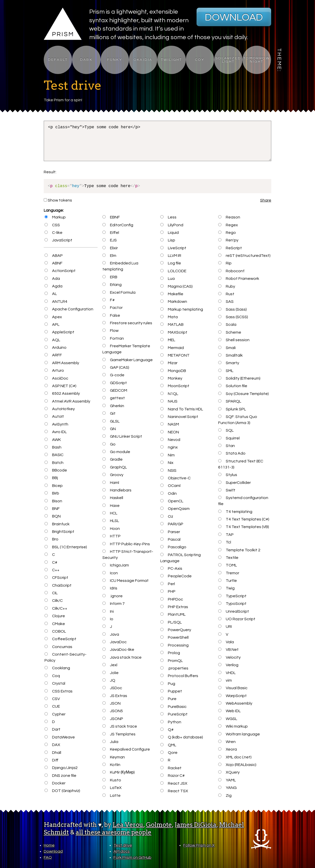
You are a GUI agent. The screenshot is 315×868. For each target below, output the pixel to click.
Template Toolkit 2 (239, 550)
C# (51, 562)
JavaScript (58, 240)
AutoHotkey (60, 409)
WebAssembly (235, 703)
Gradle (112, 459)
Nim (167, 455)
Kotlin (111, 765)
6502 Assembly (62, 393)
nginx (169, 447)
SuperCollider (234, 483)
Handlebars (117, 490)
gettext (114, 398)
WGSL (228, 719)
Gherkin (113, 406)
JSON (111, 703)
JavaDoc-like (118, 650)
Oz (167, 516)
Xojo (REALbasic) (237, 765)
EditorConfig (118, 225)
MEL (168, 340)
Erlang (112, 285)
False (111, 315)
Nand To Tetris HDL (182, 409)
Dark (86, 60)
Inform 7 (113, 604)
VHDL (227, 673)
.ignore (112, 596)
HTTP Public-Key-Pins (126, 544)
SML (226, 371)
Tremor (229, 573)
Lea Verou (128, 825)
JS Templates (119, 734)
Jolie (110, 673)
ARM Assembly (62, 363)
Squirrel (229, 438)
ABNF (53, 263)
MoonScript (175, 386)
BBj (51, 478)
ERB (110, 277)
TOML (227, 565)
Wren (227, 742)
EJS (109, 240)
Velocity (229, 657)
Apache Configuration (69, 309)
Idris (110, 588)
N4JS (169, 401)
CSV (52, 699)
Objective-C (175, 478)
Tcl (224, 542)
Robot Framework (239, 279)
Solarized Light (228, 60)
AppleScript (59, 332)
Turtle (227, 581)
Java (111, 634)
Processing (174, 645)
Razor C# (172, 776)
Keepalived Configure (126, 749)
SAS (226, 302)
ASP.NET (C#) (60, 386)
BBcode (56, 470)
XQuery (229, 772)
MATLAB (172, 325)
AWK (53, 440)
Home (49, 845)
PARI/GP (172, 524)
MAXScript (174, 332)
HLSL (111, 521)
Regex (228, 225)
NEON (170, 432)
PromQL (171, 661)
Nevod (170, 440)
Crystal (55, 683)
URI (225, 627)
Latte (111, 796)
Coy (200, 60)
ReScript (230, 248)
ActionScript (60, 271)
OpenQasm (175, 509)
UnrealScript (233, 611)
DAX (52, 745)
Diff (51, 760)
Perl (167, 584)
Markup (55, 217)
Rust (226, 294)
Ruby (227, 286)
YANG (227, 788)
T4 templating (235, 512)
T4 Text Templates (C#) (244, 519)
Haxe (111, 506)
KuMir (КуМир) (119, 772)
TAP (226, 535)
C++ (52, 570)
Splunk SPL (232, 409)
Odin (168, 493)
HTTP (111, 536)
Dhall (53, 753)
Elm (109, 256)
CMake (55, 624)
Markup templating (182, 309)
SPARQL (230, 401)
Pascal (170, 539)
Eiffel (111, 233)
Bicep (53, 486)
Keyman (114, 757)
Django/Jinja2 (61, 768)
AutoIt (54, 416)
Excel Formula (119, 292)
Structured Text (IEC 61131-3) (241, 464)
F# (108, 300)
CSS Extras (58, 691)
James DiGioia (195, 825)
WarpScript (232, 696)
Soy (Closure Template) (243, 394)
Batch (54, 463)
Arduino (55, 348)
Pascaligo (173, 547)
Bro (51, 539)
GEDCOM (115, 390)
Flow (110, 331)
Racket (171, 768)
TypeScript (232, 596)
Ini (108, 611)
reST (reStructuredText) (244, 256)
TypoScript (232, 604)
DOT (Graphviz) (62, 791)
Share (266, 200)
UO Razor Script (237, 619)
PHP (168, 591)
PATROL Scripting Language (180, 558)
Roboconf (231, 271)
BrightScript (59, 532)
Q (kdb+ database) (182, 737)
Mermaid (172, 348)
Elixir (110, 248)
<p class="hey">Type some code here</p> (157, 141)
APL (52, 325)
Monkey (171, 378)
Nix (167, 463)
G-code (113, 375)
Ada (52, 279)
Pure (168, 699)
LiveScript (173, 248)
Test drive (123, 845)
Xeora (227, 749)
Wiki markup (233, 726)
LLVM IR (171, 256)
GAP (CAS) (116, 367)
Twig (226, 588)
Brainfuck (57, 524)
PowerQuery (176, 630)
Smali (227, 348)
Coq (52, 676)
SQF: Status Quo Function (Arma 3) (238, 420)
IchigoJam (116, 565)
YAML (227, 780)
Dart (52, 729)
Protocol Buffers (179, 676)
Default (58, 60)
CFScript (56, 578)
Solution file (233, 386)
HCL (110, 513)
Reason (229, 217)
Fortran (113, 338)
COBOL (55, 631)
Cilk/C (53, 601)
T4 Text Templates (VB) (243, 527)
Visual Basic (233, 688)
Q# (167, 730)
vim (225, 680)
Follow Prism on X (199, 845)
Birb (52, 493)
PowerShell (174, 637)
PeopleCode (176, 576)
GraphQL (115, 467)
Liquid (169, 233)
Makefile (172, 294)
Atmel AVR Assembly (67, 401)
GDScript (115, 383)
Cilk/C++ (56, 608)
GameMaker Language (127, 360)
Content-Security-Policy (65, 657)
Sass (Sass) (232, 309)
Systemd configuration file (243, 501)
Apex (53, 317)
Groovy (113, 475)
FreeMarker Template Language (126, 349)
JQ (109, 680)
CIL (51, 593)
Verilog (228, 665)
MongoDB (173, 371)
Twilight (172, 60)
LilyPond (172, 225)
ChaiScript (58, 585)
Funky (115, 60)
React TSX (174, 791)
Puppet (171, 691)
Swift (227, 490)
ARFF (53, 355)
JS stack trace (120, 726)
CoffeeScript (60, 639)
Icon (110, 573)
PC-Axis (171, 568)
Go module (116, 452)
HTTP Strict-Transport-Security (128, 555)
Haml (111, 483)
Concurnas (58, 647)
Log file (171, 263)
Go (109, 444)
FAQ (48, 857)
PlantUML (173, 614)
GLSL (111, 421)
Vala (226, 642)
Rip (225, 263)
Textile (228, 558)
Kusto (112, 780)
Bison (53, 501)
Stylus (228, 475)
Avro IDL (55, 432)
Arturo (54, 370)
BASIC (54, 455)
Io (108, 619)
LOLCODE (173, 271)
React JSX (174, 783)
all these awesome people (114, 832)
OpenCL (172, 501)
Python (171, 722)
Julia (110, 742)
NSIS (168, 470)
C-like (53, 233)
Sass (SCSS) (233, 317)
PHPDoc (172, 599)
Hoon (111, 529)
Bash (53, 447)
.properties (174, 668)
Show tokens (58, 200)
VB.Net (228, 650)
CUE (52, 706)
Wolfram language (239, 734)
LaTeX (112, 788)
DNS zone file (60, 776)
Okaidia (143, 60)
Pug (168, 684)
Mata (169, 317)
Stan (226, 446)
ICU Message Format (125, 581)
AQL (52, 340)
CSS (52, 225)
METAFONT (175, 355)
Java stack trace (122, 657)
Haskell (113, 498)
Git (109, 413)
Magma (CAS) (176, 286)
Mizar (169, 363)
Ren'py (228, 240)
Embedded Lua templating (120, 266)
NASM (170, 424)
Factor (112, 308)
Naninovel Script (179, 417)
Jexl (110, 665)
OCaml (170, 486)
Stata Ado (232, 453)
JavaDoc (114, 642)
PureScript (174, 714)
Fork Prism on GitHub (132, 857)
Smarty (229, 363)
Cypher (55, 714)
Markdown (174, 302)
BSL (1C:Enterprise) (66, 547)
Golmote (159, 825)
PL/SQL (171, 622)
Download (234, 17)
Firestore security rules (127, 323)
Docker (55, 783)
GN (109, 429)
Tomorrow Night (257, 60)
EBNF (111, 217)
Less (168, 217)
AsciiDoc (56, 378)
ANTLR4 (56, 302)
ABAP (53, 256)
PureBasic (173, 707)
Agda (53, 286)
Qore (169, 753)
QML (168, 745)
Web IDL (229, 711)
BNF (52, 509)
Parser (170, 532)
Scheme (230, 332)
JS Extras (115, 696)
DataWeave (60, 737)
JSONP (113, 719)
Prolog (170, 653)
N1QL (169, 394)
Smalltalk (230, 355)
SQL (226, 430)
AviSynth (56, 424)
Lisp (168, 240)
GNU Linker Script (122, 436)
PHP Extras (174, 607)
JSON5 (112, 711)
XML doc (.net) (235, 757)
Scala (227, 325)
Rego (227, 233)
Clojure (55, 616)
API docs (122, 851)
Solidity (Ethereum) (239, 378)
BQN (52, 516)
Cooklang (57, 668)
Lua (167, 279)
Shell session (234, 340)
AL (51, 294)
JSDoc (112, 688)
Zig (225, 796)
